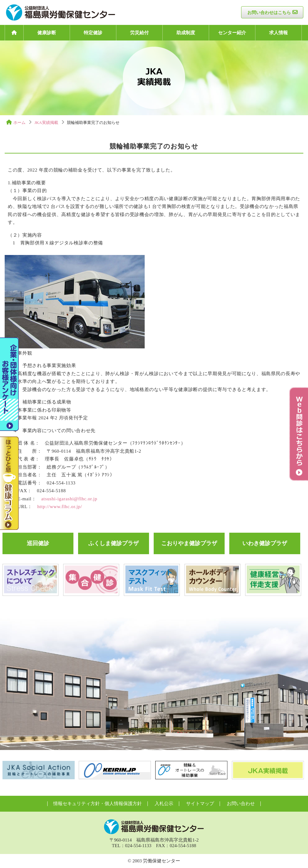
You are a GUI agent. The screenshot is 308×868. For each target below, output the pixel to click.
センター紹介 (232, 33)
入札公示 (164, 804)
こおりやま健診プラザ (189, 543)
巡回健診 (38, 543)
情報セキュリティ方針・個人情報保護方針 (98, 804)
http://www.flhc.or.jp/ (60, 507)
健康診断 (47, 33)
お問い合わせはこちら (269, 13)
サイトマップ (200, 804)
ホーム (19, 123)
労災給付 (139, 33)
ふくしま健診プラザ (114, 543)
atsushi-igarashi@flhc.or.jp (69, 499)
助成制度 (186, 33)
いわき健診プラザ (265, 543)
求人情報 (278, 33)
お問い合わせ (241, 804)
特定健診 (93, 33)
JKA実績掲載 (46, 123)
